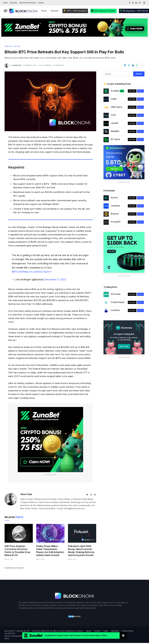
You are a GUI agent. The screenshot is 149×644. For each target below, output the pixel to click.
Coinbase (115, 206)
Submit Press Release (28, 3)
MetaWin (115, 131)
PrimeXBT (116, 222)
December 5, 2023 (55, 279)
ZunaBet (117, 91)
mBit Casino (117, 107)
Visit (141, 91)
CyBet (114, 99)
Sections (55, 11)
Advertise (14, 3)
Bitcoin (17, 46)
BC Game (115, 139)
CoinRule (115, 310)
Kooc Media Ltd (43, 631)
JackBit (114, 123)
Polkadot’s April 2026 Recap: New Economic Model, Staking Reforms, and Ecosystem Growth (81, 551)
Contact (41, 3)
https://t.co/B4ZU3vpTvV (37, 272)
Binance (115, 214)
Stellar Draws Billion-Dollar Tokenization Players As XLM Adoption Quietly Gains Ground (50, 551)
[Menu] (6, 11)
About (6, 3)
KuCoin (114, 198)
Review (132, 91)
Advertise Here (50, 475)
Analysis (8, 46)
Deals (106, 631)
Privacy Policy (127, 631)
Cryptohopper (118, 302)
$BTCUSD (17, 272)
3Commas (116, 294)
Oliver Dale (17, 65)
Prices (44, 11)
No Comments (45, 65)
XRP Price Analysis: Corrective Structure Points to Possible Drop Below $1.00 (17, 551)
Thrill (113, 115)
